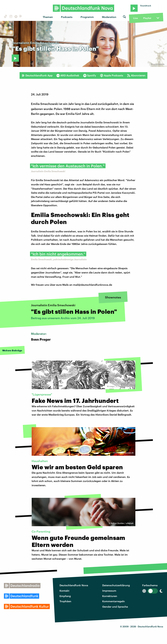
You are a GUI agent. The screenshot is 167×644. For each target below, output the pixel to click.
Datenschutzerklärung (116, 585)
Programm (87, 17)
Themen (48, 17)
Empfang (65, 596)
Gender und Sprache (115, 607)
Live (136, 18)
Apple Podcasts (112, 75)
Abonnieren (136, 75)
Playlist (147, 18)
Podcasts (67, 17)
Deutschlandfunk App (37, 75)
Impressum (109, 591)
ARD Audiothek (68, 75)
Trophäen (65, 601)
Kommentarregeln (114, 601)
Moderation (109, 17)
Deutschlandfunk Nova (74, 585)
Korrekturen (110, 596)
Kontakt (64, 591)
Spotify (90, 75)
